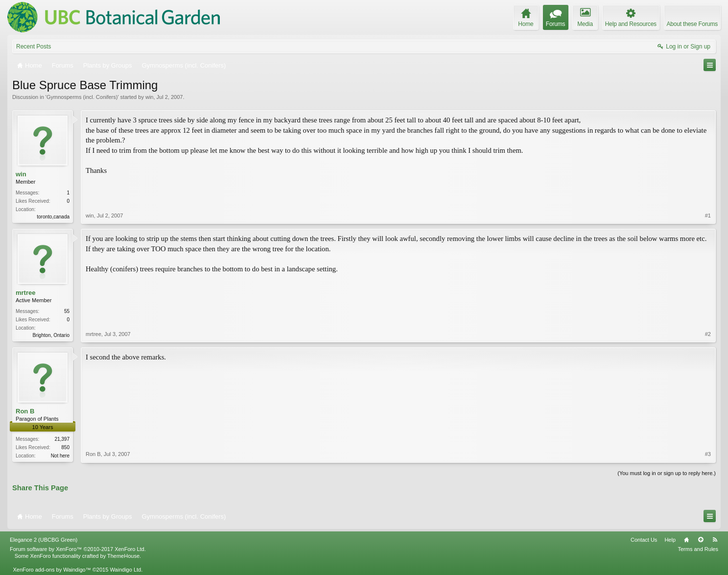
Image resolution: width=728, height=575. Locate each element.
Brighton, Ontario (51, 335)
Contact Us (644, 540)
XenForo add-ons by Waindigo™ (52, 570)
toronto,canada (53, 217)
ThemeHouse (123, 556)
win (150, 97)
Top (701, 540)
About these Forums (692, 24)
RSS (715, 540)
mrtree (25, 293)
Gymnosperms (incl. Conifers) (82, 97)
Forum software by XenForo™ (78, 549)
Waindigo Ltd (125, 570)
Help (670, 540)
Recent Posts (34, 47)
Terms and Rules (698, 549)
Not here (60, 456)
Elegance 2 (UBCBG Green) (44, 540)
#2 (708, 334)
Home (686, 540)
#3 (708, 454)
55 (67, 311)
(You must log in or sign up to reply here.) (667, 473)
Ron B (25, 411)
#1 (708, 216)
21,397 (62, 439)
